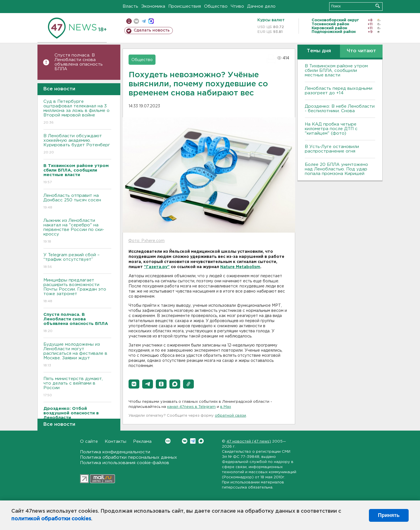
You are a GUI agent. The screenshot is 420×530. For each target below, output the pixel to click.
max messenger (151, 21)
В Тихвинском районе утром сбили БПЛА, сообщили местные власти (336, 71)
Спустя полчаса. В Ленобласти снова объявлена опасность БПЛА (79, 62)
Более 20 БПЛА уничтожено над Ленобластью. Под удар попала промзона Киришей (336, 169)
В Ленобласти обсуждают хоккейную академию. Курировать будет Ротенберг (77, 144)
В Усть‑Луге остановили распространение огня (332, 149)
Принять (389, 515)
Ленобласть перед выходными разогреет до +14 (339, 91)
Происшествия (185, 6)
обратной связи (230, 416)
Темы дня (319, 51)
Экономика (153, 6)
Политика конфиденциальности (115, 452)
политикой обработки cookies (51, 519)
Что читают (361, 51)
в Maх (226, 407)
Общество (216, 6)
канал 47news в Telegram (191, 407)
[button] (134, 384)
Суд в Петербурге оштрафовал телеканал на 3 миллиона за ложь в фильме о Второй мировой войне (77, 112)
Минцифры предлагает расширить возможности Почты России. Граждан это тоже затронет (77, 291)
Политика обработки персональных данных (129, 457)
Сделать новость (152, 30)
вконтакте (136, 21)
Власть (130, 6)
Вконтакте (168, 441)
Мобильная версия (129, 21)
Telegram (193, 441)
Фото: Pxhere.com (146, 241)
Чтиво (237, 6)
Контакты (115, 442)
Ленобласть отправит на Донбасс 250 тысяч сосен (77, 202)
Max (201, 441)
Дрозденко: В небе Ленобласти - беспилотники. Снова (340, 109)
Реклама (142, 442)
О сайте (89, 442)
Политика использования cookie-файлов (125, 463)
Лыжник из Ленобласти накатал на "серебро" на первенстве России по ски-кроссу (77, 231)
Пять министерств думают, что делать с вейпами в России (77, 387)
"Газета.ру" (157, 267)
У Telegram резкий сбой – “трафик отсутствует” (77, 261)
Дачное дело (261, 6)
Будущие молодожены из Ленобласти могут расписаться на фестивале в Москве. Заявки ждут (77, 355)
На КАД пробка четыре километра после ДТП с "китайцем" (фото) (331, 129)
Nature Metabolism (240, 267)
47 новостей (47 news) (249, 442)
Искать (378, 6)
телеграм (144, 21)
